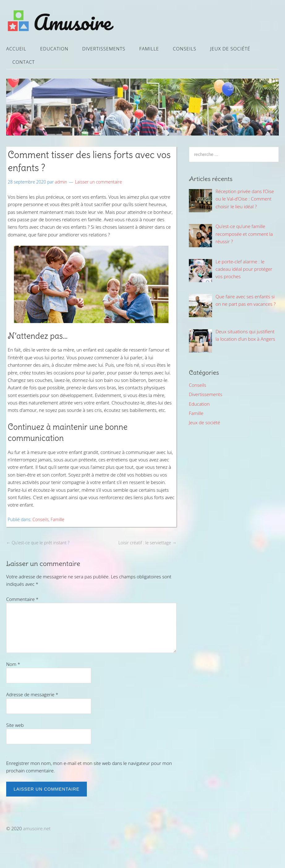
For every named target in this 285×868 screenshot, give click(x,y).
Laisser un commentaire (99, 182)
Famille (149, 49)
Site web (15, 725)
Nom (13, 664)
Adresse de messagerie (32, 694)
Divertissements (104, 49)
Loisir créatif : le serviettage (147, 543)
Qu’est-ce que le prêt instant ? (38, 543)
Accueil (16, 49)
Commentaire (22, 599)
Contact (24, 62)
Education (54, 49)
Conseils (185, 49)
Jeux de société (230, 49)
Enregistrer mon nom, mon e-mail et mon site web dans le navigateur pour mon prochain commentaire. (89, 767)
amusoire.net (37, 828)
